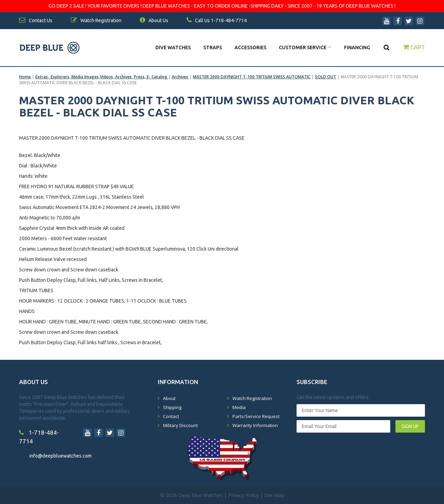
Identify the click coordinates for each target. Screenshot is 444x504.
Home (25, 77)
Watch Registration (252, 398)
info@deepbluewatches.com (61, 456)
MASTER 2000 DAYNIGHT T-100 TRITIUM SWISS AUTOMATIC (252, 77)
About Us (154, 20)
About (169, 398)
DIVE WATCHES (173, 47)
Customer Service (305, 47)
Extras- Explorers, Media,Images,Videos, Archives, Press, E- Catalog (102, 77)
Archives (180, 77)
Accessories (250, 47)
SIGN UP (410, 426)
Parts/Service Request (256, 416)
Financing (357, 47)
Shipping (172, 407)
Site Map (274, 495)
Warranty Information (255, 425)
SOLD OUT (326, 77)
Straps (213, 47)
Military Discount (180, 425)
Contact (171, 416)
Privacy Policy (244, 495)
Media (239, 407)
